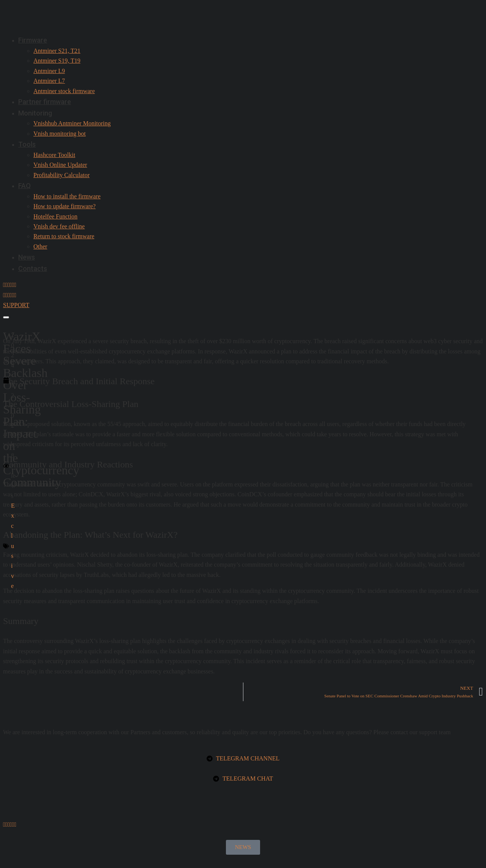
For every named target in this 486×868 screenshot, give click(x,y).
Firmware (33, 40)
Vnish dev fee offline (59, 226)
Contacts (33, 268)
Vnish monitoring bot (60, 134)
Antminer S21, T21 (57, 51)
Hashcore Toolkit (54, 155)
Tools (27, 144)
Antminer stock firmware (64, 91)
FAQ (24, 186)
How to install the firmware (67, 196)
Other (40, 246)
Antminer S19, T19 (57, 61)
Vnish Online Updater (60, 165)
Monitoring (35, 113)
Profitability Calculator (62, 175)
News (27, 257)
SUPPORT (16, 305)
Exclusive (13, 546)
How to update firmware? (65, 206)
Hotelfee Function (55, 216)
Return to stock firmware (64, 236)
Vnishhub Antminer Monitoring (72, 123)
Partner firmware (45, 102)
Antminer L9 (49, 71)
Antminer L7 (49, 81)
